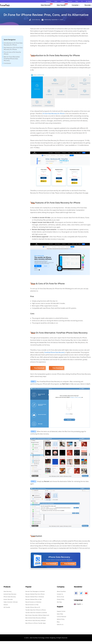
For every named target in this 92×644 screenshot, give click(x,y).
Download (49, 1)
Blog (77, 1)
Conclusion (7, 63)
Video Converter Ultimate (11, 602)
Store (56, 1)
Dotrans (6, 605)
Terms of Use (60, 597)
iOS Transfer (7, 607)
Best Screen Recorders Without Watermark (37, 615)
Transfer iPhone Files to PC (33, 607)
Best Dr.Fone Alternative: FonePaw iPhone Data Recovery (12, 59)
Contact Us (60, 594)
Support (63, 1)
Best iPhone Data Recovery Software (36, 620)
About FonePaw (61, 591)
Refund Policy (61, 619)
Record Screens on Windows (33, 602)
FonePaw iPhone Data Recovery (54, 352)
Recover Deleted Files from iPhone (35, 594)
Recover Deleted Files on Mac (34, 599)
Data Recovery (8, 591)
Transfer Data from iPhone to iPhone (36, 610)
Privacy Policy (61, 599)
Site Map (59, 602)
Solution (70, 1)
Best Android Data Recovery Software (36, 618)
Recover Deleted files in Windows (35, 597)
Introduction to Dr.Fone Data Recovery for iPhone (13, 44)
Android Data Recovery (10, 594)
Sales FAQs (60, 614)
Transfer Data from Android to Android (36, 613)
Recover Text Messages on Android (35, 591)
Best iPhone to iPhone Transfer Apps (36, 623)
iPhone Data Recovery (10, 597)
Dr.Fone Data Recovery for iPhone (53, 114)
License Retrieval (62, 617)
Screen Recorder (8, 599)
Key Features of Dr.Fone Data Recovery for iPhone (13, 48)
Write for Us (60, 624)
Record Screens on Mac (32, 605)
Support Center (61, 611)
